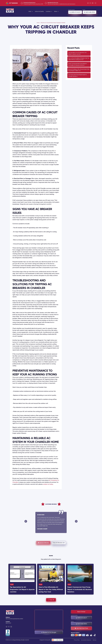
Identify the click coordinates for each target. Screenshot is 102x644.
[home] (13, 11)
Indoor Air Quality (39, 11)
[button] (31, 11)
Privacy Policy (77, 640)
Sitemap (94, 640)
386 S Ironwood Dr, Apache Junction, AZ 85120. (14, 619)
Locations (48, 11)
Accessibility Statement (86, 640)
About (56, 11)
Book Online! (81, 612)
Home (38, 23)
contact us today (48, 484)
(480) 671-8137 (8, 623)
